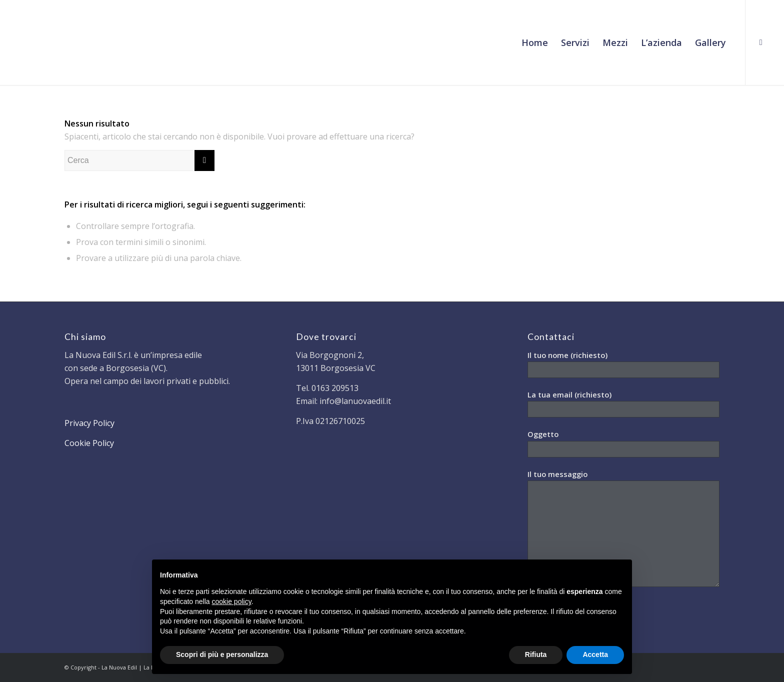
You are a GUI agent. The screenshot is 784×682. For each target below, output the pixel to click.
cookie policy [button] (232, 601)
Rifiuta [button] (536, 654)
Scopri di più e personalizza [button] (222, 654)
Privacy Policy (89, 423)
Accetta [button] (595, 654)
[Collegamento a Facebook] (761, 42)
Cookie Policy (89, 443)
